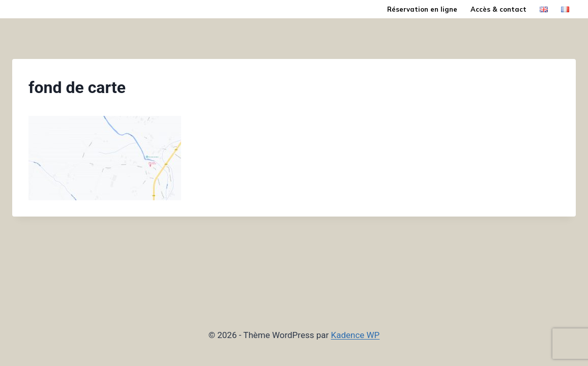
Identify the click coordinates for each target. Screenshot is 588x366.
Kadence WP (356, 335)
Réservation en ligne (422, 9)
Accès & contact (498, 9)
